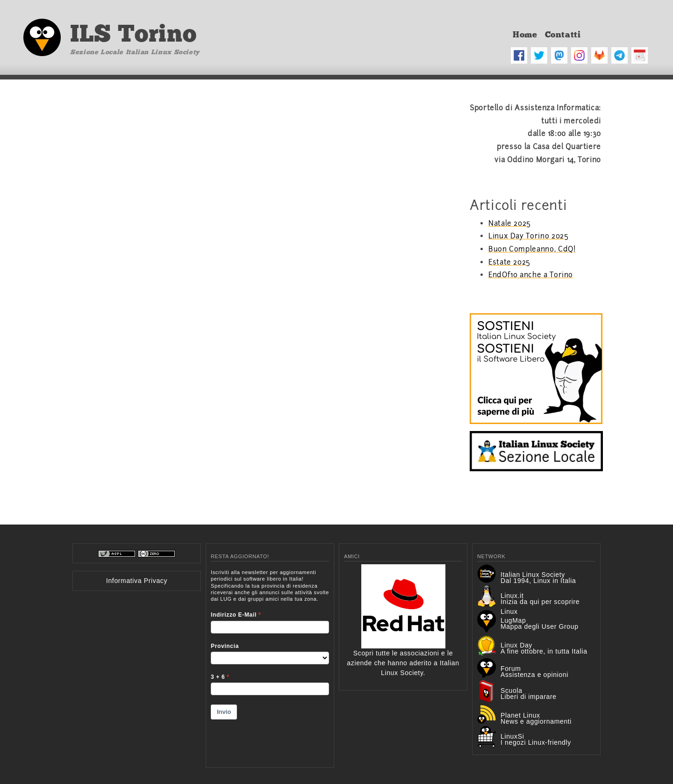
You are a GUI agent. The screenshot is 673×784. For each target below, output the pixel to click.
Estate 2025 (509, 262)
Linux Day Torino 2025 (528, 236)
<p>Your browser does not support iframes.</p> (270, 662)
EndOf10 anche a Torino (531, 275)
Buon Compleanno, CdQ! (532, 249)
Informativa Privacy (137, 581)
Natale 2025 (510, 223)
